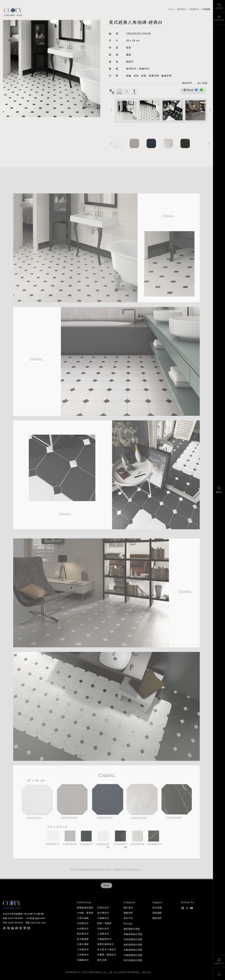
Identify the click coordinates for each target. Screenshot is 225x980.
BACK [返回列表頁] (106, 885)
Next (210, 110)
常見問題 (157, 908)
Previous (111, 110)
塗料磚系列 (83, 934)
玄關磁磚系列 (104, 939)
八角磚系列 (194, 9)
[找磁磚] (219, 6)
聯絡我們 (157, 918)
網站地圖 (146, 972)
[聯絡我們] (219, 961)
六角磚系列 (83, 949)
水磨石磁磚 (83, 944)
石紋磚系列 (83, 923)
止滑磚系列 (103, 934)
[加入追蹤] (95, 112)
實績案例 (128, 913)
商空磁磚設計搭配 (133, 960)
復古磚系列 (103, 913)
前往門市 (128, 918)
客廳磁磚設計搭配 (133, 934)
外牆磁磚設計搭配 (133, 955)
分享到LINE (201, 90)
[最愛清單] (219, 19)
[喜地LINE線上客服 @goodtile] (202, 83)
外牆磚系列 (103, 918)
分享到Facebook (196, 90)
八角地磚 (206, 9)
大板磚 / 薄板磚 (85, 913)
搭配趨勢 (157, 913)
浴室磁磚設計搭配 (133, 939)
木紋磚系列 (83, 929)
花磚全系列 (103, 908)
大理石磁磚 (83, 918)
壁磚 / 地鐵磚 (104, 923)
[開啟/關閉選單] (219, 490)
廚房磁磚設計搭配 (133, 945)
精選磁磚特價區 (85, 908)
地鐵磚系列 (83, 960)
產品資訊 (181, 9)
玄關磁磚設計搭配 (133, 950)
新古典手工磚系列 (107, 949)
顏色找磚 (102, 960)
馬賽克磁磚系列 (105, 944)
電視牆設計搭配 (132, 929)
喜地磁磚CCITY (13, 12)
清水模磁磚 (83, 939)
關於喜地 (128, 908)
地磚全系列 (103, 929)
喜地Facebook (183, 908)
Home (171, 9)
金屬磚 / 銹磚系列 (107, 955)
